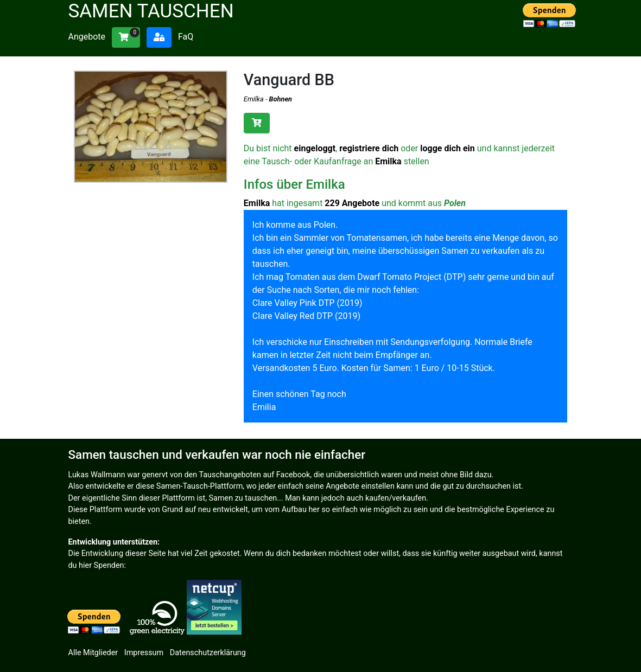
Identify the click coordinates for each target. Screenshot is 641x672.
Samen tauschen (151, 11)
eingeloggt (315, 148)
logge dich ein (448, 148)
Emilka (254, 99)
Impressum (144, 653)
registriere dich (369, 148)
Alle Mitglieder (93, 653)
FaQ (186, 37)
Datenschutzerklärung (208, 653)
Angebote (87, 37)
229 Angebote (352, 203)
